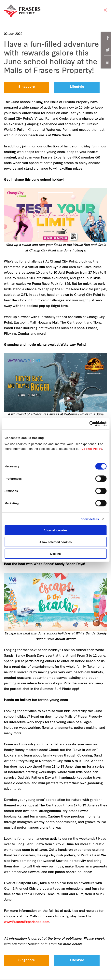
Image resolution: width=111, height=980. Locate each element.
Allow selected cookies (55, 542)
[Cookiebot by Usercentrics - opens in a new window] (89, 424)
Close (105, 12)
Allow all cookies (55, 530)
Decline (55, 554)
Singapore (27, 87)
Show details (90, 519)
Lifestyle (77, 87)
